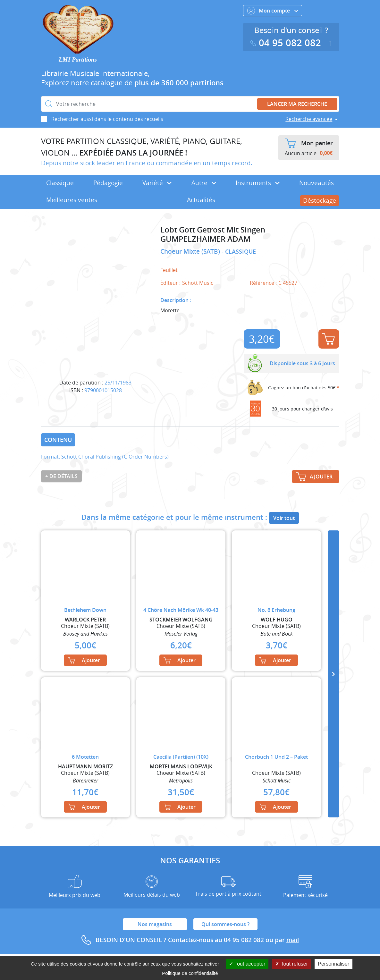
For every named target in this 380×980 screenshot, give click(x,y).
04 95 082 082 (287, 43)
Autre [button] (204, 183)
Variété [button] (157, 183)
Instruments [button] (258, 183)
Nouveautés (317, 183)
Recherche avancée (309, 119)
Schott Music (198, 283)
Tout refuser (291, 964)
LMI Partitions (78, 59)
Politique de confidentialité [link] (190, 973)
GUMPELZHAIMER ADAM (205, 239)
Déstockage (320, 200)
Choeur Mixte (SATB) (191, 251)
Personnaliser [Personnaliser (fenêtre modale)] (334, 964)
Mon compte (273, 11)
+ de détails (61, 476)
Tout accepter (247, 964)
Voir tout (284, 518)
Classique (60, 183)
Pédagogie (108, 183)
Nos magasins (155, 924)
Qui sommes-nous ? (225, 924)
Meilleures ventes (72, 200)
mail (293, 940)
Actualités (201, 200)
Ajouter (328, 339)
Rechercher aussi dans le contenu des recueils (107, 119)
